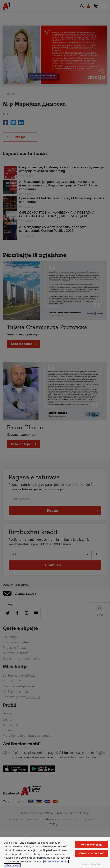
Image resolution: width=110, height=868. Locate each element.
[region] (55, 853)
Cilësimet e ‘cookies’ (92, 854)
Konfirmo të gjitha (92, 845)
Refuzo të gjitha (92, 864)
